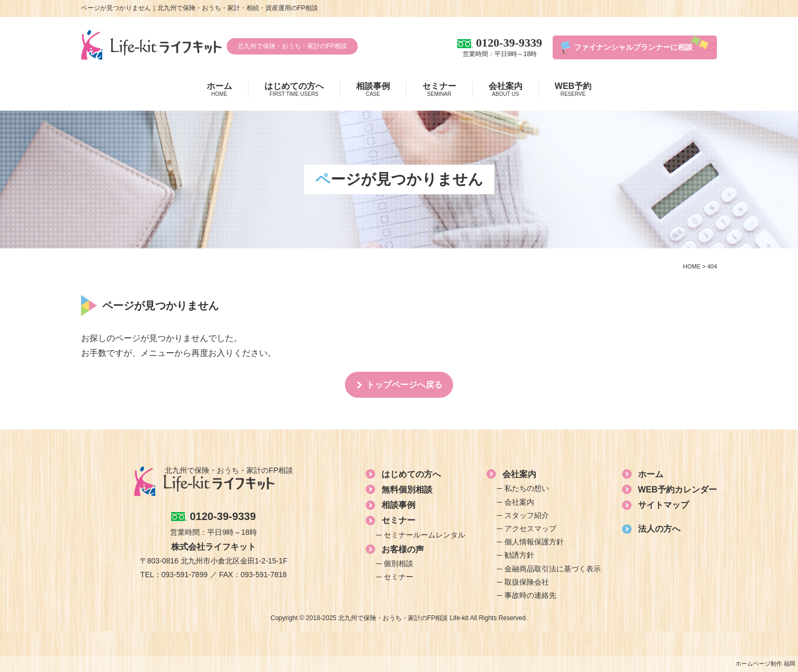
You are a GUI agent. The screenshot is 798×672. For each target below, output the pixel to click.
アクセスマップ (530, 528)
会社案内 (506, 89)
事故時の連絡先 (530, 595)
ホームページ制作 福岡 (765, 664)
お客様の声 (403, 549)
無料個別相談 (407, 490)
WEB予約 (573, 89)
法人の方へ (659, 529)
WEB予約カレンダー (677, 490)
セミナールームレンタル (424, 535)
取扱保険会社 (527, 582)
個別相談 (398, 563)
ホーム (219, 89)
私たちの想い (527, 488)
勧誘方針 (519, 555)
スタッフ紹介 (527, 515)
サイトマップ (663, 505)
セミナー (439, 89)
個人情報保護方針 (534, 542)
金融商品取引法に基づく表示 (553, 569)
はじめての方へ (294, 89)
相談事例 (373, 89)
